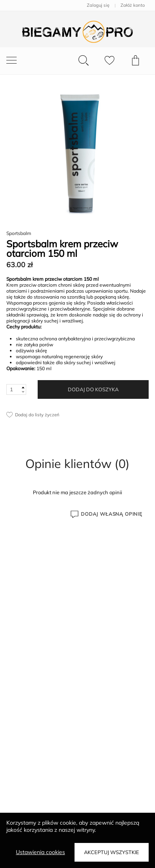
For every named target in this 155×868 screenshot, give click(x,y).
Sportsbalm (19, 233)
